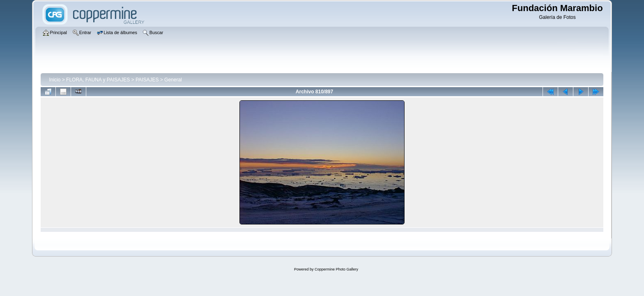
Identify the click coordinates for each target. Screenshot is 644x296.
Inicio (55, 80)
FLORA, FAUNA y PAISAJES (98, 80)
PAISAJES (147, 80)
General (173, 80)
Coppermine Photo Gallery (336, 269)
